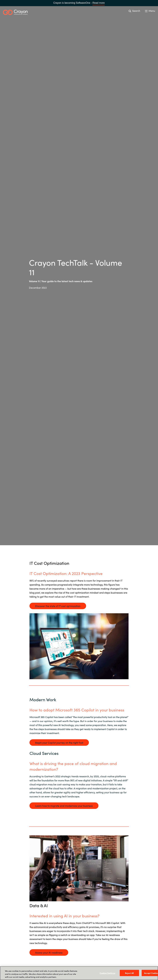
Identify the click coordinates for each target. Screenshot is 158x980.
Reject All (129, 973)
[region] (79, 973)
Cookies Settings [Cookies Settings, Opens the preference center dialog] (107, 973)
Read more (99, 3)
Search (134, 11)
